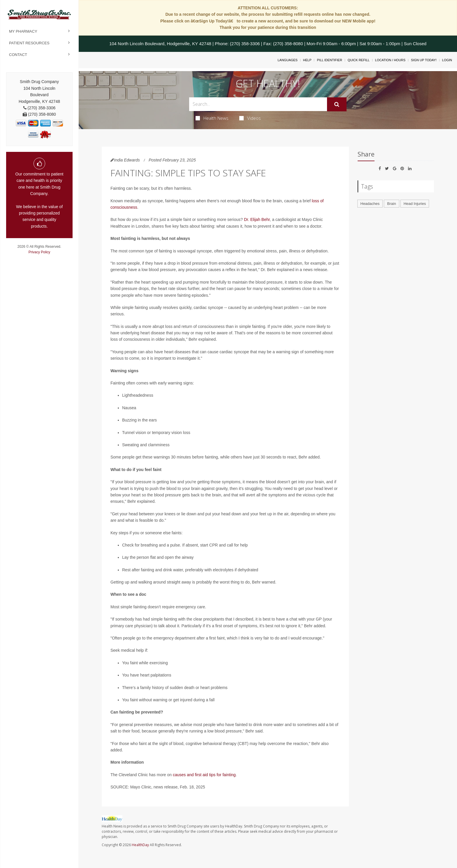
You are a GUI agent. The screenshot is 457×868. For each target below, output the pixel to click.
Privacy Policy (39, 252)
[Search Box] (258, 104)
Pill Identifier (329, 60)
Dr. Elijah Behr (257, 219)
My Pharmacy (23, 31)
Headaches (370, 204)
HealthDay (140, 845)
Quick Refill (359, 60)
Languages (287, 60)
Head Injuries (415, 204)
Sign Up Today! (424, 60)
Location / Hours (390, 60)
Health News (212, 118)
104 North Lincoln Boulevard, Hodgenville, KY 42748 (160, 44)
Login (447, 60)
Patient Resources (29, 43)
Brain (391, 204)
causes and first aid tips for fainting (204, 775)
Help (307, 60)
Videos (250, 118)
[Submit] (337, 104)
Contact (18, 55)
